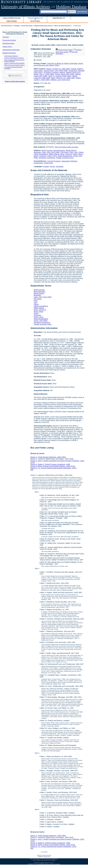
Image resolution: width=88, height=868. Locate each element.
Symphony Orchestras (47, 158)
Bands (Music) (71, 150)
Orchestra (43, 156)
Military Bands (54, 154)
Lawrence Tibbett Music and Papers (14, 58)
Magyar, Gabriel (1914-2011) (70, 72)
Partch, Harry (52, 156)
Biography (37, 152)
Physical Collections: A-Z (35, 18)
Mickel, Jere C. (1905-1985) (44, 74)
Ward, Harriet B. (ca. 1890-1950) (63, 78)
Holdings (17, 26)
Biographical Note (9, 43)
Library (81, 152)
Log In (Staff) (44, 852)
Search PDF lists (82, 11)
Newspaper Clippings (69, 161)
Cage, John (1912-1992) (51, 152)
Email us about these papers (15, 81)
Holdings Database (71, 7)
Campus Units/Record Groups (12, 18)
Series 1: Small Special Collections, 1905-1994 (48, 457)
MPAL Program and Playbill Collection (15, 65)
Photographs (38, 163)
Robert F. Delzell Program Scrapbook (14, 63)
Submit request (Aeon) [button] (64, 50)
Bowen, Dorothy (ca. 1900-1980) (58, 69)
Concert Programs (54, 161)
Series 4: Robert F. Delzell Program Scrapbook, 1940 (50, 464)
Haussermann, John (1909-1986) (56, 71)
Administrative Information (11, 50)
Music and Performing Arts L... (64, 26)
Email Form (47, 857)
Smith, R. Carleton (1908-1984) (60, 76)
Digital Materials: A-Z (59, 18)
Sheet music (49, 163)
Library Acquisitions (41, 154)
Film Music (65, 152)
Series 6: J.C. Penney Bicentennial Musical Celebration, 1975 (53, 468)
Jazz (76, 152)
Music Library (78, 154)
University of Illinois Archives (26, 7)
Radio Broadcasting (65, 156)
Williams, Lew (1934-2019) (60, 80)
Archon (42, 863)
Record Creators (35, 21)
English (46, 166)
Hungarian (60, 166)
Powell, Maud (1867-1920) (65, 74)
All (32, 470)
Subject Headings (12, 21)
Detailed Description (9, 53)
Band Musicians (59, 150)
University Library (27, 26)
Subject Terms (7, 47)
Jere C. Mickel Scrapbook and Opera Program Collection (14, 60)
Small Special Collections (11, 56)
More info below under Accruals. (67, 147)
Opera (36, 156)
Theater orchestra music (65, 158)
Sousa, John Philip (41, 321)
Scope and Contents (9, 40)
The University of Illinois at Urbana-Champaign (49, 864)
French (52, 166)
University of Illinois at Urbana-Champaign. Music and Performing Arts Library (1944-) (58, 64)
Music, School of (66, 154)
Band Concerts (47, 150)
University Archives (7, 26)
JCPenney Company (51, 72)
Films (71, 152)
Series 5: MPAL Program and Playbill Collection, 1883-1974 (53, 466)
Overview (6, 37)
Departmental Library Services (44, 26)
